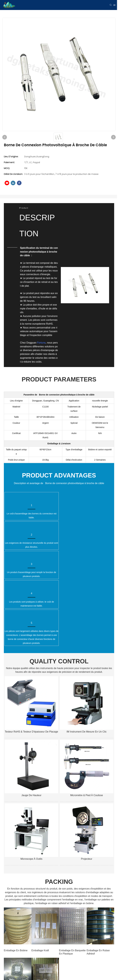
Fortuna (41, 343)
